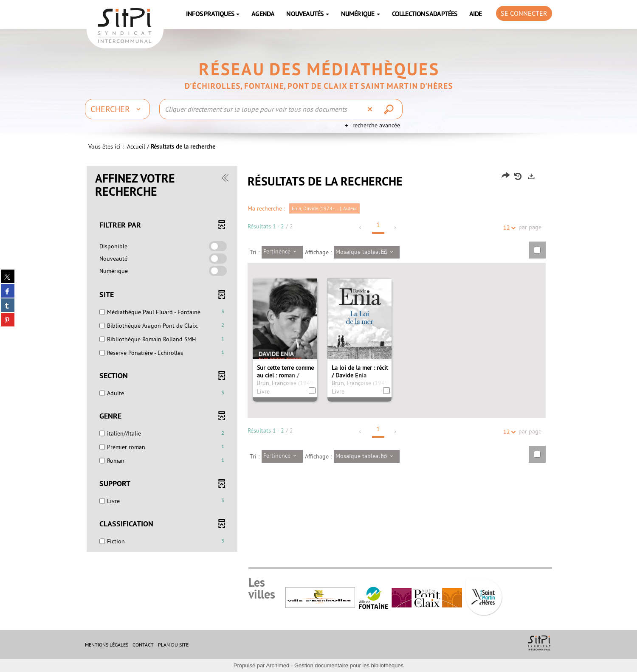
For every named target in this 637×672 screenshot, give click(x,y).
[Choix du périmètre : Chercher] (117, 109)
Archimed (278, 665)
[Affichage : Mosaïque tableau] (367, 252)
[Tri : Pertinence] (282, 252)
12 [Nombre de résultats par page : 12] (508, 228)
